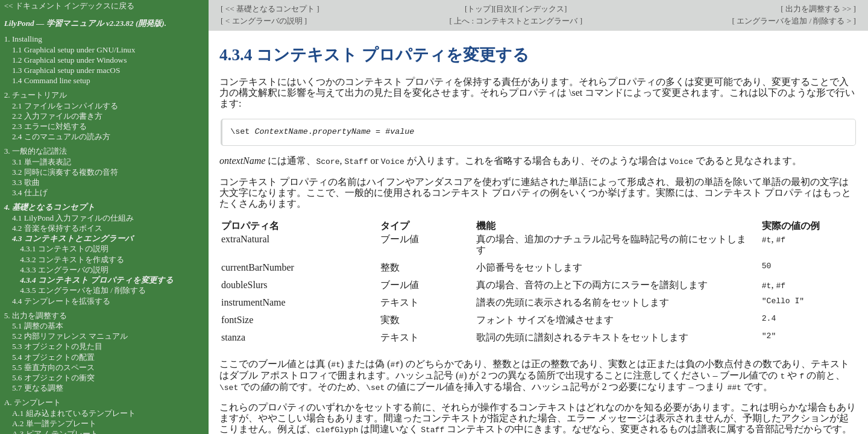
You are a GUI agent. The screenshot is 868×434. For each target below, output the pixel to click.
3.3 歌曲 (26, 182)
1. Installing (23, 39)
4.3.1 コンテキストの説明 (64, 249)
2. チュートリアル (36, 95)
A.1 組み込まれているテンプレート (74, 413)
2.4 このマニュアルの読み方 (61, 137)
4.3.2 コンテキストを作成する (72, 259)
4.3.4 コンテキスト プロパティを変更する (97, 280)
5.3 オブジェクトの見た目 (57, 346)
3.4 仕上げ (30, 193)
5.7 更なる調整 (38, 388)
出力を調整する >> (819, 9)
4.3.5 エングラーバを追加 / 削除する (83, 290)
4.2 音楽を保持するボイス (57, 228)
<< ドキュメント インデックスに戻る (70, 6)
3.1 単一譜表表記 (42, 162)
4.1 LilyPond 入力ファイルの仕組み (73, 218)
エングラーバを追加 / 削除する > (794, 21)
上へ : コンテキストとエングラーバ (516, 21)
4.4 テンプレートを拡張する (61, 301)
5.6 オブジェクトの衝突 (53, 378)
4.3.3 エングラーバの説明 (64, 270)
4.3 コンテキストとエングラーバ (73, 238)
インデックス (541, 9)
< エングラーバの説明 (263, 21)
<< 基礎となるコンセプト (270, 9)
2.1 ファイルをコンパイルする (65, 106)
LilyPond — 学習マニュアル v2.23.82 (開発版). (85, 23)
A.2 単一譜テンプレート (54, 423)
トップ (479, 9)
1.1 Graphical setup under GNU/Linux (74, 50)
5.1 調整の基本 (38, 326)
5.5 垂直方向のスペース (53, 367)
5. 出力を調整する (36, 316)
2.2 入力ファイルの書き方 (57, 116)
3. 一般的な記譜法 (36, 151)
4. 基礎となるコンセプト (50, 207)
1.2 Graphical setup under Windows (69, 60)
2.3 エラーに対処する (49, 126)
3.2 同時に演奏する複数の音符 (65, 172)
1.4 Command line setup (51, 80)
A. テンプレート (33, 402)
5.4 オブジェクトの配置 (53, 357)
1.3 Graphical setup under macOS (66, 70)
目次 (504, 9)
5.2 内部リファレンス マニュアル (70, 336)
